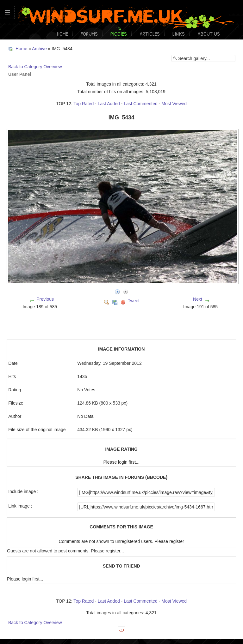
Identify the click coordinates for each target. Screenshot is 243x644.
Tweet (134, 301)
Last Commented (141, 104)
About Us (209, 34)
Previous (45, 299)
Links (179, 34)
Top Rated (84, 104)
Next (198, 299)
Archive (39, 49)
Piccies (119, 34)
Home (62, 34)
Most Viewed (174, 104)
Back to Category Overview (35, 67)
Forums (89, 34)
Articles (150, 34)
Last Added (109, 104)
